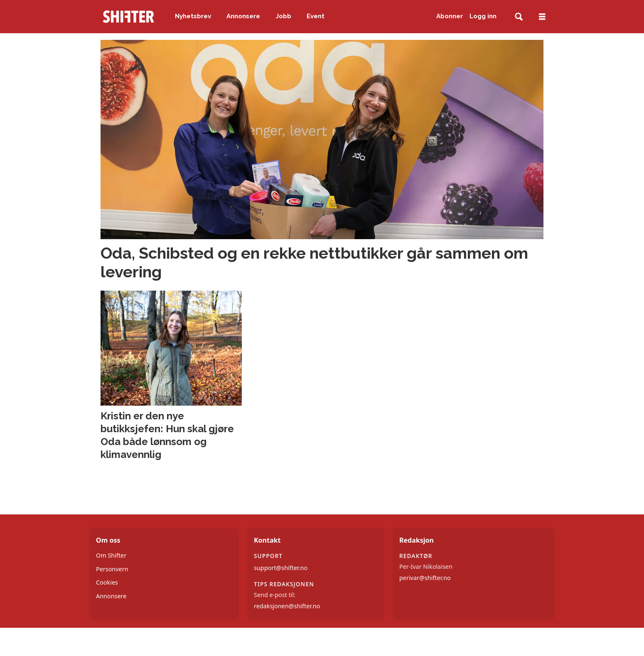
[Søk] (519, 17)
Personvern (112, 569)
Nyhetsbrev (193, 16)
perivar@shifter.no (425, 578)
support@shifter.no (281, 568)
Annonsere (243, 16)
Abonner (450, 16)
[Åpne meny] (542, 17)
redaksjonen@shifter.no (287, 606)
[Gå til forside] (128, 17)
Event (316, 16)
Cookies (107, 582)
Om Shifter (111, 555)
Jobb (284, 16)
